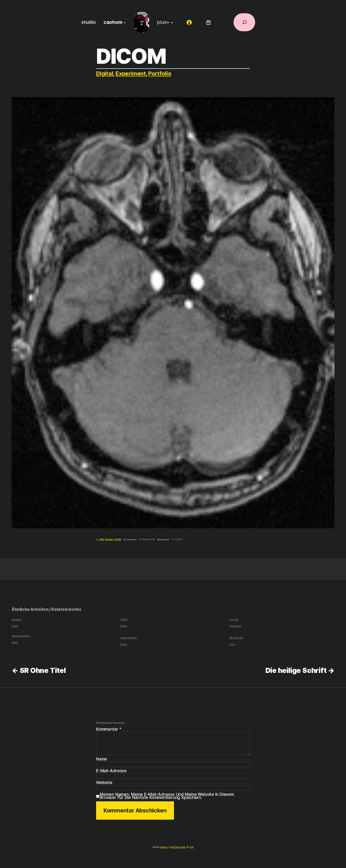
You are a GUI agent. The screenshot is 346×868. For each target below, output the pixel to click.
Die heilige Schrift (296, 670)
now (190, 847)
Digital (105, 74)
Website (104, 783)
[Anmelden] (188, 22)
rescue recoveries (20, 636)
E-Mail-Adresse (111, 771)
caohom (164, 847)
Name (102, 759)
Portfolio (161, 74)
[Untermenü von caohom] (125, 22)
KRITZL (124, 619)
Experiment (131, 74)
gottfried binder (178, 847)
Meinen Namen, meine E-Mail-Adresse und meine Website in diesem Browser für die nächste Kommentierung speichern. (167, 796)
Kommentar (109, 729)
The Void (234, 619)
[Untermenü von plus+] (172, 22)
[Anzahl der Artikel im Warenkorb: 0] (208, 22)
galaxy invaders (128, 638)
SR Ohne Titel (236, 638)
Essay (232, 644)
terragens (16, 619)
